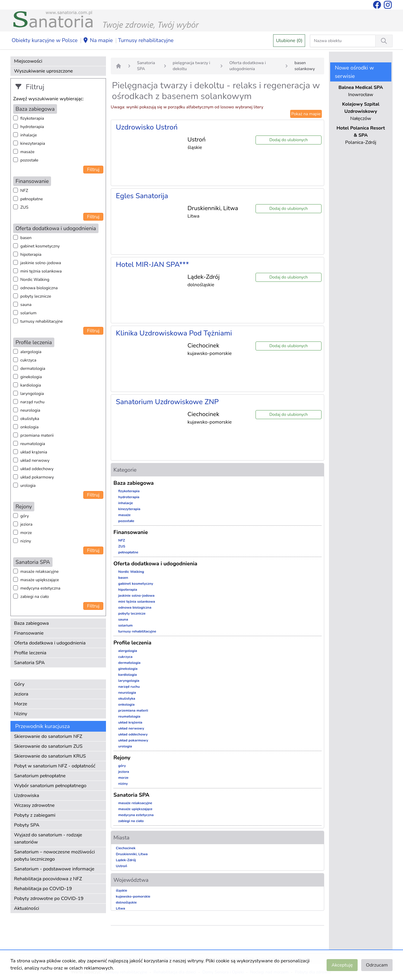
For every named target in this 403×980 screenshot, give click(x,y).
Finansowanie (29, 633)
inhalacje (29, 135)
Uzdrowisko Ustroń (147, 127)
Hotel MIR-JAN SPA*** (152, 264)
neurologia (30, 410)
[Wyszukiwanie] (384, 41)
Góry (19, 684)
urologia (28, 486)
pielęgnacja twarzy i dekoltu (191, 66)
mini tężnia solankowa (41, 271)
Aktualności (27, 908)
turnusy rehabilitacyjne (41, 321)
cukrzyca (28, 360)
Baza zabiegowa (31, 623)
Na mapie (98, 41)
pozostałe (29, 160)
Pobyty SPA (27, 825)
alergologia (31, 352)
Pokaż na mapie (306, 114)
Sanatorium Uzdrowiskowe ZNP (167, 402)
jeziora (26, 524)
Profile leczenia (30, 653)
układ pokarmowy (37, 477)
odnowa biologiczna (39, 288)
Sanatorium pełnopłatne (40, 776)
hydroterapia (32, 127)
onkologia (29, 427)
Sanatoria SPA (29, 663)
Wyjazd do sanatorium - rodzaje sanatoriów (48, 839)
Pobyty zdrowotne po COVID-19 (49, 899)
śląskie (121, 890)
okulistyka (30, 419)
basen (26, 238)
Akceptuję (342, 965)
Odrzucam (377, 965)
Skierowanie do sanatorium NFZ (48, 736)
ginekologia (31, 377)
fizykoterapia (32, 118)
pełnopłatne (32, 199)
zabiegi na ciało (35, 597)
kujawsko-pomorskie (133, 896)
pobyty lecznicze (36, 296)
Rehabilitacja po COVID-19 (43, 889)
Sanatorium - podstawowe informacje (54, 869)
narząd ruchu (32, 402)
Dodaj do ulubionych (289, 140)
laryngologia (32, 394)
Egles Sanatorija (142, 196)
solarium (28, 313)
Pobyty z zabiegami (35, 815)
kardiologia (31, 385)
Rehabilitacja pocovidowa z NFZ (48, 879)
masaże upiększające (40, 580)
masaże (27, 152)
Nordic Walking (35, 280)
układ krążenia (34, 452)
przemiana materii (37, 435)
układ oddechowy (37, 469)
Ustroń (121, 866)
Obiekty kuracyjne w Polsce (45, 40)
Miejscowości (28, 61)
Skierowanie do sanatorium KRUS (50, 756)
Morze (21, 704)
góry (25, 516)
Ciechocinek (126, 848)
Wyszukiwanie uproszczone (43, 71)
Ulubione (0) (289, 41)
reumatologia (33, 444)
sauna (26, 305)
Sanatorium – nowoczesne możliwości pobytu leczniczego (54, 856)
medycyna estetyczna (40, 588)
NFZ (24, 191)
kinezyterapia (33, 143)
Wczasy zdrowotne (34, 805)
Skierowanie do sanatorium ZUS (48, 746)
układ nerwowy (35, 460)
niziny (26, 541)
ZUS (24, 207)
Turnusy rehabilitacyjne (146, 40)
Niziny (21, 714)
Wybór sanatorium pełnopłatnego (50, 786)
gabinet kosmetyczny (40, 246)
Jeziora (21, 694)
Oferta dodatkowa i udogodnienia (50, 643)
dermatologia (33, 369)
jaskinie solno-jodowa (41, 263)
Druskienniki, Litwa (132, 854)
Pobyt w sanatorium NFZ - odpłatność (55, 766)
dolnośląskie (126, 902)
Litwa (120, 908)
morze (26, 533)
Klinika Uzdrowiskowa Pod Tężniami (174, 333)
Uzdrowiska (27, 796)
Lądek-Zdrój (126, 860)
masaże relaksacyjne (39, 571)
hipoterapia (31, 254)
